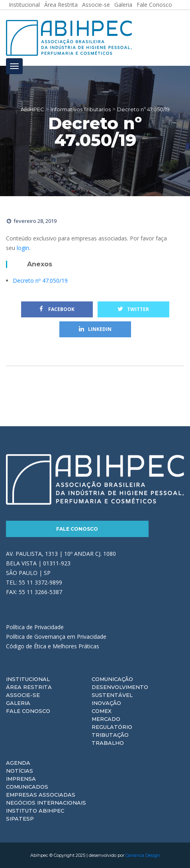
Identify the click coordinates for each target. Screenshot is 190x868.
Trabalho (108, 743)
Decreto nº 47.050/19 (40, 280)
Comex (102, 711)
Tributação (110, 735)
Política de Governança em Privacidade (56, 637)
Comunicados (27, 787)
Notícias (20, 771)
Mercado (106, 719)
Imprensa (21, 779)
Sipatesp (20, 819)
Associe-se (23, 695)
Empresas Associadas (41, 795)
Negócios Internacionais (46, 803)
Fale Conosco (77, 529)
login (23, 248)
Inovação (106, 703)
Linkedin (95, 329)
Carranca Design (143, 855)
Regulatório (112, 727)
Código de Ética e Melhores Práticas (53, 646)
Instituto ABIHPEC (35, 811)
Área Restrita (29, 687)
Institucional (28, 679)
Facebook (57, 309)
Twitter (133, 309)
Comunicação (112, 679)
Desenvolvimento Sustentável (120, 691)
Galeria (18, 703)
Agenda (18, 763)
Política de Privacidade (35, 627)
